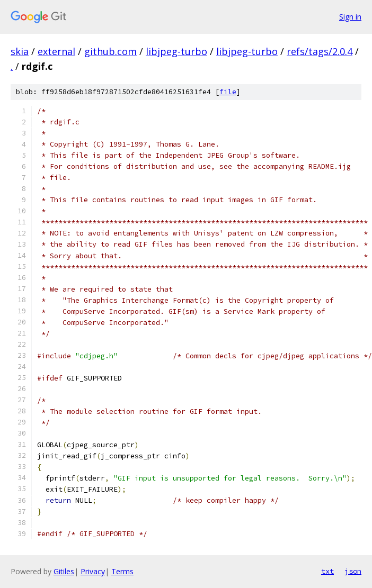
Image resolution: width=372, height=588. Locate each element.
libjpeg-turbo (176, 51)
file (228, 92)
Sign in (350, 17)
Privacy (93, 571)
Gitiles (64, 571)
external (56, 51)
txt (327, 571)
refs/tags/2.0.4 (320, 51)
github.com (110, 51)
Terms (122, 571)
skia (20, 51)
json (353, 571)
